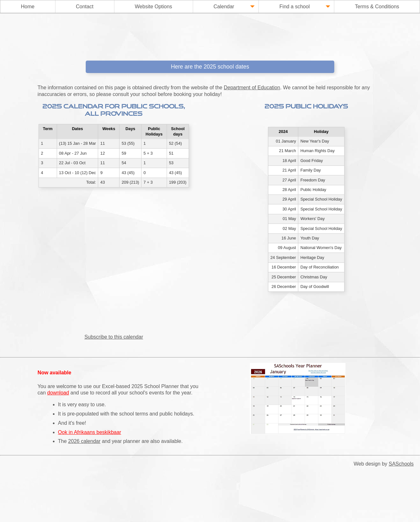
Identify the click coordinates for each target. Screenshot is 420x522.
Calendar (234, 7)
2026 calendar (84, 441)
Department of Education (252, 88)
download (58, 393)
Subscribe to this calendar (114, 337)
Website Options (153, 7)
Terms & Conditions (377, 7)
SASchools (401, 464)
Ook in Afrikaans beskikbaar (90, 432)
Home (28, 7)
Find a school (305, 7)
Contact (85, 7)
